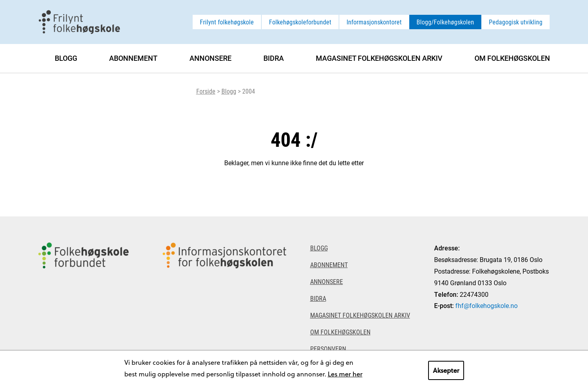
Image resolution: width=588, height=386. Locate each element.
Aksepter (446, 370)
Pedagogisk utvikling (516, 22)
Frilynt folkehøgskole (227, 22)
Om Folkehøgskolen (512, 58)
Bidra (274, 58)
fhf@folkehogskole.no (486, 305)
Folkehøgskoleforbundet (300, 22)
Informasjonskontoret (374, 22)
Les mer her (345, 374)
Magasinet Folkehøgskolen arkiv (379, 58)
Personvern (328, 349)
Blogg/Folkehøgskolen (445, 22)
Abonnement (133, 58)
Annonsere (210, 58)
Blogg (229, 91)
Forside (206, 91)
